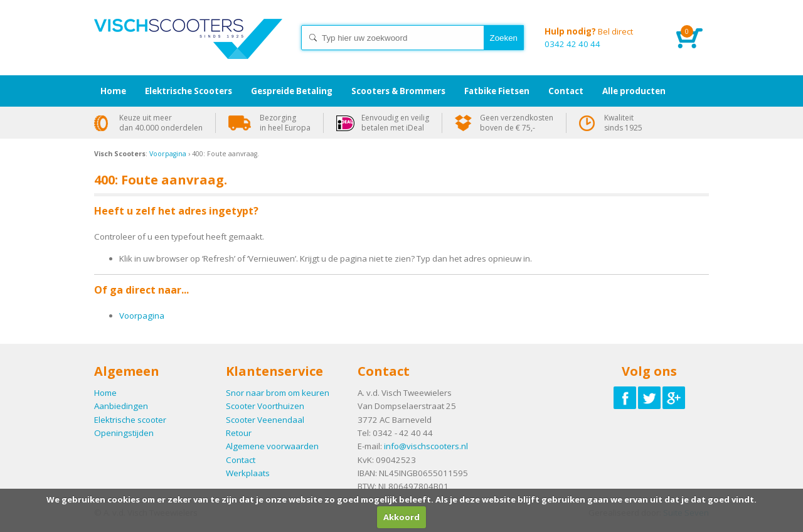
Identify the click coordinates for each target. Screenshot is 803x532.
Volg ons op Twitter (649, 398)
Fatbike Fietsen (497, 91)
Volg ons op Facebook (625, 398)
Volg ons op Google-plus (674, 398)
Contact (241, 460)
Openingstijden (124, 433)
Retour (239, 433)
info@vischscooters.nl (426, 446)
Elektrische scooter (130, 420)
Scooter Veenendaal (265, 420)
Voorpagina (168, 154)
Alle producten (634, 91)
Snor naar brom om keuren (278, 393)
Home (188, 50)
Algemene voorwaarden (272, 446)
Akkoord (401, 517)
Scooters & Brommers (398, 91)
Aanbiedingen (121, 406)
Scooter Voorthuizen (265, 406)
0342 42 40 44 (601, 37)
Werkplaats (248, 473)
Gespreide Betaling (292, 91)
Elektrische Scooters (189, 91)
